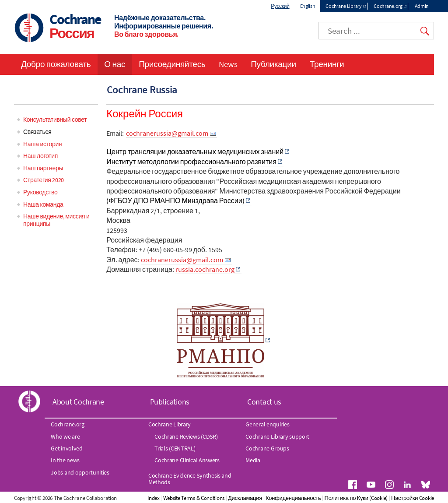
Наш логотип (40, 156)
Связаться (37, 132)
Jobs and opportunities (80, 472)
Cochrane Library (343, 6)
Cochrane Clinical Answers (187, 460)
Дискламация (245, 498)
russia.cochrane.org (205, 269)
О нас (115, 64)
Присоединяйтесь (172, 64)
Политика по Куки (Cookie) (356, 498)
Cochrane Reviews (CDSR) (186, 436)
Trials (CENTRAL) (175, 448)
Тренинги (327, 64)
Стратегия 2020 (44, 180)
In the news (65, 460)
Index (154, 498)
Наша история (42, 144)
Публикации (273, 64)
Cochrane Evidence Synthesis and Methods (190, 478)
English (308, 6)
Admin (422, 6)
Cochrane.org (388, 6)
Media (253, 460)
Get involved (66, 448)
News (228, 64)
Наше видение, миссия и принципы (56, 220)
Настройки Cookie (413, 498)
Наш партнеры (43, 168)
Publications (170, 402)
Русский (280, 6)
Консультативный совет (55, 120)
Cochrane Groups (267, 448)
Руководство (40, 192)
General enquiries (267, 424)
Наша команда (43, 204)
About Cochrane (78, 402)
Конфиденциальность (293, 498)
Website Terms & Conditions (194, 498)
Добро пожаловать (56, 64)
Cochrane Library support (277, 436)
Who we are (65, 436)
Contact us (264, 402)
